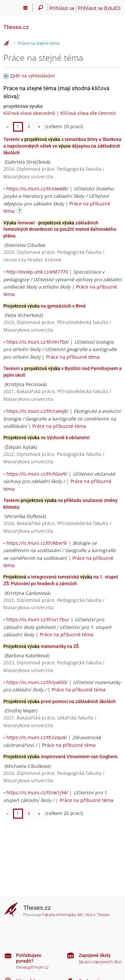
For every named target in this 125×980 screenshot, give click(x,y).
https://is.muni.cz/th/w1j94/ (37, 792)
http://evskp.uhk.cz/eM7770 (37, 272)
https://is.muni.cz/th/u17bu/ (38, 619)
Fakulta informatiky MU (63, 915)
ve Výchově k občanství (46, 438)
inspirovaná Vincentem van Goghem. (61, 757)
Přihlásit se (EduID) (99, 8)
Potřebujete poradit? (29, 958)
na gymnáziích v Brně (44, 306)
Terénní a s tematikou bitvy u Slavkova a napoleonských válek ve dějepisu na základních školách (62, 146)
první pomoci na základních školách (59, 701)
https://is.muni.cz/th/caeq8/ (37, 411)
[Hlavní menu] (25, 8)
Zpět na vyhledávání (32, 76)
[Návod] (20, 212)
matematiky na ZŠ (41, 646)
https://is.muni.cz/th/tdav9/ (37, 474)
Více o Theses (97, 915)
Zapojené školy (95, 955)
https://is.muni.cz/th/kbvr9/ (37, 543)
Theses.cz (16, 27)
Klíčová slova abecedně (29, 113)
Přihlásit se (62, 8)
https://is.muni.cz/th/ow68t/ (37, 189)
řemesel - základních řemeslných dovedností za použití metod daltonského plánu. (60, 229)
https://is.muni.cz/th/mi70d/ (38, 342)
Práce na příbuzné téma (73, 357)
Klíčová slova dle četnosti (88, 113)
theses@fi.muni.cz (32, 967)
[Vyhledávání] (40, 8)
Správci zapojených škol (100, 962)
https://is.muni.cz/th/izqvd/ (37, 737)
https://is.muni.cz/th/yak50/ (37, 682)
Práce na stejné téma (39, 43)
